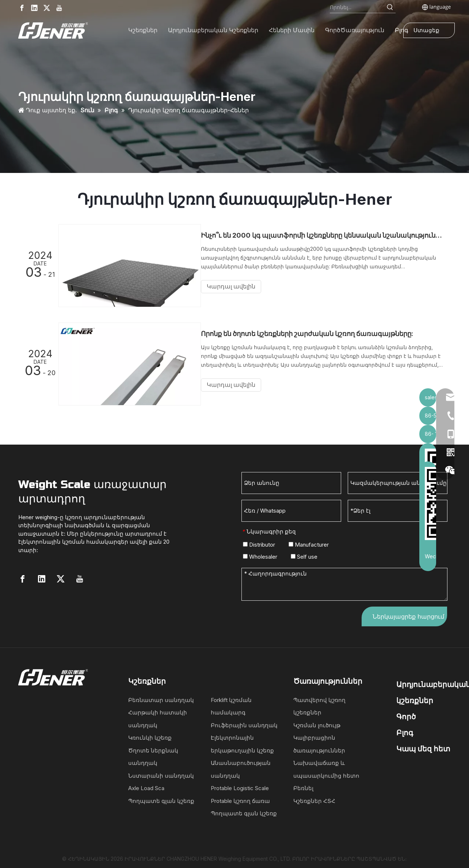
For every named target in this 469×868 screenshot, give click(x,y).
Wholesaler (260, 554)
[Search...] (357, 7)
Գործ (406, 714)
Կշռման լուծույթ (317, 723)
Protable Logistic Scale (240, 786)
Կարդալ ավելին (238, 286)
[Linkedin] (34, 8)
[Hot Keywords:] (390, 7)
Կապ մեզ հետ (423, 747)
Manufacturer (309, 542)
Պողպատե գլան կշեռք (161, 799)
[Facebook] (22, 8)
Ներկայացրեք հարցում (408, 614)
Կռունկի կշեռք (150, 735)
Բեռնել (303, 786)
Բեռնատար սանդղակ (161, 698)
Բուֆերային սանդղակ (244, 723)
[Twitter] (47, 8)
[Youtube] (59, 8)
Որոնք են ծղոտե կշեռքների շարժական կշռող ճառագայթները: (314, 333)
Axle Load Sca (146, 786)
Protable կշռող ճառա (240, 799)
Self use (304, 554)
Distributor (259, 542)
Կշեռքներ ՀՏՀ (314, 799)
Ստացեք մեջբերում (429, 32)
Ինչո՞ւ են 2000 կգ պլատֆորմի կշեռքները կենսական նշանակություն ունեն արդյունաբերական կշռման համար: (325, 235)
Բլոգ (405, 731)
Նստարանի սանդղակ (161, 773)
